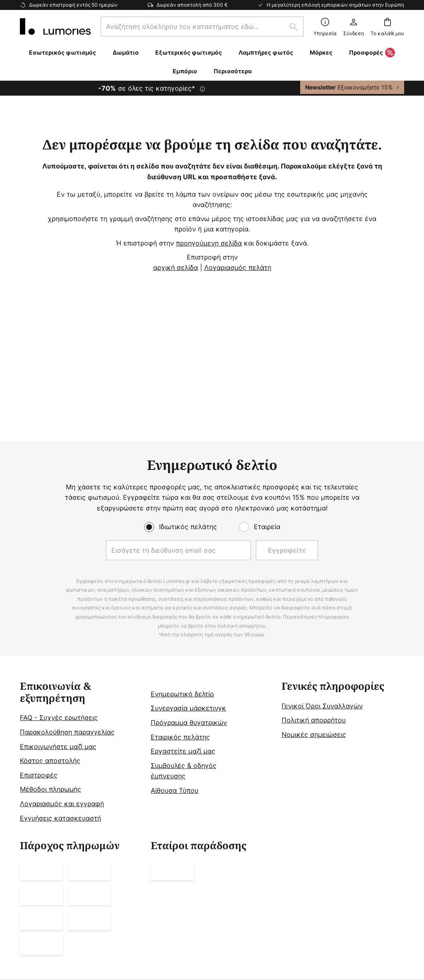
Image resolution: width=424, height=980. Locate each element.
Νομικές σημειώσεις (314, 628)
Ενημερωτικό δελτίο (182, 588)
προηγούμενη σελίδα (209, 243)
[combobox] (202, 26)
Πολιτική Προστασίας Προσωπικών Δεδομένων (255, 895)
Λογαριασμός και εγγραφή (62, 697)
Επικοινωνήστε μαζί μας (58, 640)
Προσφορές (372, 53)
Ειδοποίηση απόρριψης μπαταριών (357, 895)
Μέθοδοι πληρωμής (51, 683)
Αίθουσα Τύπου (175, 684)
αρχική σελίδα (176, 267)
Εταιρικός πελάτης (180, 630)
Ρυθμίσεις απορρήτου (52, 895)
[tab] (81, 646)
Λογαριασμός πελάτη (238, 267)
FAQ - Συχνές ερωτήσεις (59, 611)
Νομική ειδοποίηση (105, 895)
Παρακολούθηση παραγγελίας (67, 626)
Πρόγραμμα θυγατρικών (189, 616)
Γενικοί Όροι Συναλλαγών (322, 600)
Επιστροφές (39, 669)
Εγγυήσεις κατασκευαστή (60, 711)
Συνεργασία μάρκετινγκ (188, 602)
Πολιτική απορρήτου (314, 614)
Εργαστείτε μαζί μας (183, 645)
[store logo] (55, 26)
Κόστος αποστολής (50, 654)
